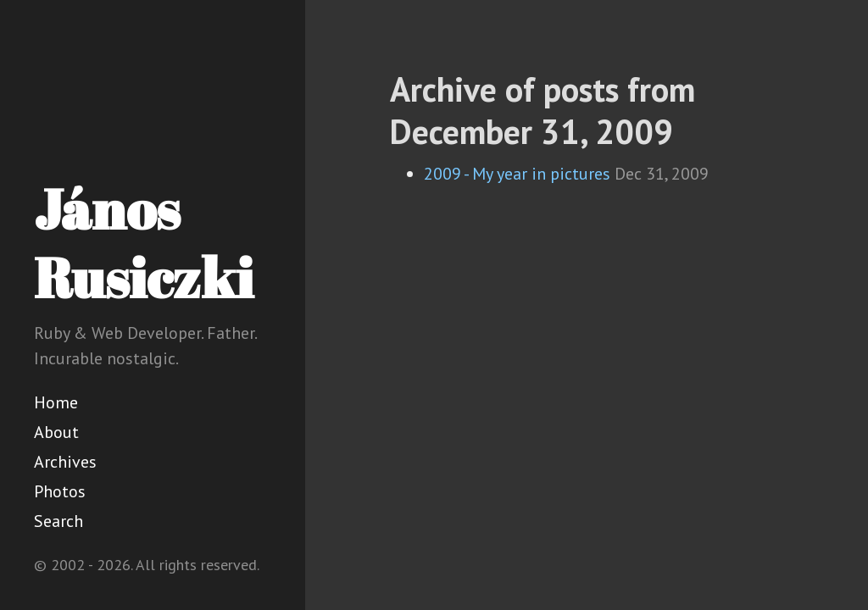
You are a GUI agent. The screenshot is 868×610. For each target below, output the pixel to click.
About (56, 432)
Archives (65, 462)
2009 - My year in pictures (517, 174)
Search (58, 521)
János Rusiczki (144, 243)
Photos (60, 491)
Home (56, 402)
